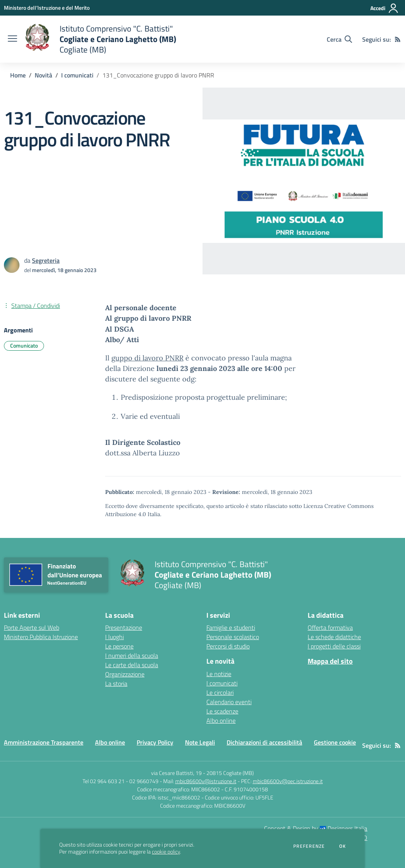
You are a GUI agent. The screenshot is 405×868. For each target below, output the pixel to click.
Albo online (221, 720)
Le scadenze (222, 711)
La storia (116, 684)
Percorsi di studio (228, 646)
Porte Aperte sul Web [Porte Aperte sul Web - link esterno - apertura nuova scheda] (32, 627)
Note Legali (200, 742)
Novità (43, 75)
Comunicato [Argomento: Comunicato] (24, 345)
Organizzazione (125, 674)
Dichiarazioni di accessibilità (264, 742)
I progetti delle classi (334, 646)
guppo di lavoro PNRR (147, 358)
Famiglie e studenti (231, 627)
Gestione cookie (335, 742)
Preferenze (309, 846)
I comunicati (77, 75)
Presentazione (124, 627)
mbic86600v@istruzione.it (206, 781)
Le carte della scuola (132, 665)
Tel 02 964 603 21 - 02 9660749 (121, 781)
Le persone (119, 646)
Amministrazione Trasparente (44, 742)
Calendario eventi (229, 702)
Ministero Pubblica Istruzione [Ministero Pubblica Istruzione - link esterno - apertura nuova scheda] (41, 637)
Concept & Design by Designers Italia (316, 828)
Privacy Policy (155, 742)
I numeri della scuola (132, 655)
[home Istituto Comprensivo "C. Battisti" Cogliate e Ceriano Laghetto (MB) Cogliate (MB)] (100, 39)
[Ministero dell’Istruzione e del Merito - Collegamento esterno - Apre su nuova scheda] (47, 8)
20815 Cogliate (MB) (230, 773)
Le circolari (220, 692)
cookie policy (166, 852)
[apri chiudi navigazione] (12, 39)
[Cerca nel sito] (339, 39)
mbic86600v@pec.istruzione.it (288, 781)
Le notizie (219, 674)
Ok (343, 846)
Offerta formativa (330, 627)
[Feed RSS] (398, 39)
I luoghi (114, 637)
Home (18, 75)
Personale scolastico (233, 637)
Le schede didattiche (334, 637)
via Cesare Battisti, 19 (176, 773)
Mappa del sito (330, 661)
